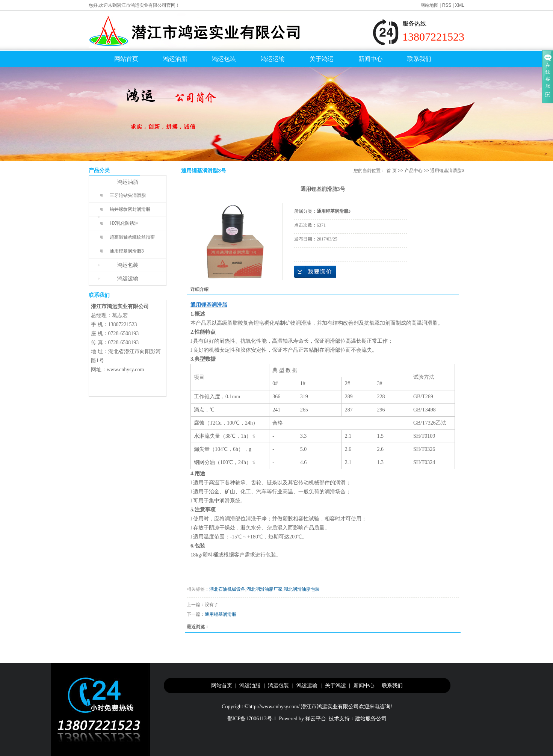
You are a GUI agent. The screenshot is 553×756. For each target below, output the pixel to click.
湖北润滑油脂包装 (302, 589)
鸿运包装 (224, 59)
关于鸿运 (322, 59)
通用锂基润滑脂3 (127, 251)
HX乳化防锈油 (124, 223)
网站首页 (126, 59)
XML (460, 5)
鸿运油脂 (175, 59)
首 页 (392, 171)
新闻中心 (370, 59)
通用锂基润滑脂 (221, 614)
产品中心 (414, 171)
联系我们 (419, 59)
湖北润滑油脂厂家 (264, 589)
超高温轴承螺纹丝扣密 (132, 237)
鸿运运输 (273, 59)
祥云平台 (316, 719)
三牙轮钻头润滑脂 (128, 195)
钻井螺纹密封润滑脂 (130, 209)
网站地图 (429, 5)
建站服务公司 (371, 719)
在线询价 (315, 272)
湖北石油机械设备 (227, 589)
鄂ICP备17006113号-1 (252, 719)
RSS (447, 5)
